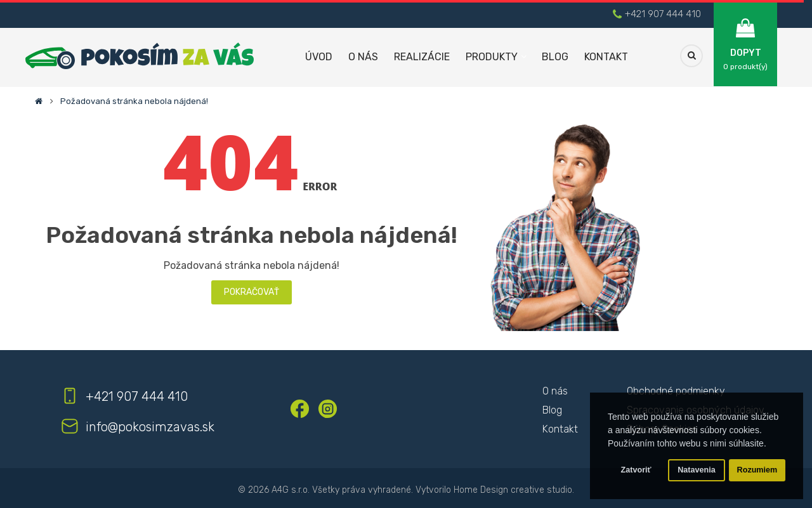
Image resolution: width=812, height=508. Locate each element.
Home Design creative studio (513, 490)
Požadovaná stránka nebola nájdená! (134, 101)
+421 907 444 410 (663, 14)
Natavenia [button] (697, 470)
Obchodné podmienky (676, 391)
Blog (552, 410)
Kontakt (560, 429)
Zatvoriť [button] (636, 470)
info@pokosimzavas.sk (150, 427)
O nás (555, 391)
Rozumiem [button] (757, 470)
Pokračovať (252, 292)
